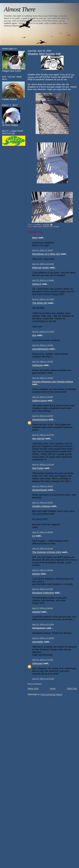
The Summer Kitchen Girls (47, 552)
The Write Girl (40, 303)
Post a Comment (35, 684)
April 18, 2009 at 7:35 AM (43, 250)
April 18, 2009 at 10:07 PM (43, 435)
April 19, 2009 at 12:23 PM (43, 625)
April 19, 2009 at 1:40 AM (43, 486)
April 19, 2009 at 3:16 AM (43, 503)
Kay (34, 335)
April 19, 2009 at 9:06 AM (43, 570)
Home (53, 688)
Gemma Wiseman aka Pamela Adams (53, 382)
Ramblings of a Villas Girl (46, 254)
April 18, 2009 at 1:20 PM (43, 345)
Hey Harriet (38, 439)
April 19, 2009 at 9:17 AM (43, 589)
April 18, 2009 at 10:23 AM (43, 264)
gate (40, 227)
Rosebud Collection (43, 593)
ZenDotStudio (40, 490)
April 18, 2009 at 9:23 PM (43, 416)
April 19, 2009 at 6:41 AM (43, 549)
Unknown (37, 663)
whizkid (36, 612)
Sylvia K (37, 284)
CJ (34, 536)
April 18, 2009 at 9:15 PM (43, 397)
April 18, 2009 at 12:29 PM (43, 332)
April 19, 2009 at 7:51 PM (43, 660)
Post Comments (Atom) (51, 694)
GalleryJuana (39, 401)
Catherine (38, 365)
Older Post (72, 688)
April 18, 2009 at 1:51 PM (43, 362)
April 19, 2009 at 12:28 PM (43, 638)
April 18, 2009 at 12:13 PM (43, 299)
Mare (35, 238)
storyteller (38, 642)
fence (35, 227)
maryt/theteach (40, 349)
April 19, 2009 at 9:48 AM (43, 608)
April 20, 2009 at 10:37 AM (43, 679)
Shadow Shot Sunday (51, 227)
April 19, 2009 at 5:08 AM (43, 532)
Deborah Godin (41, 268)
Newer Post (33, 688)
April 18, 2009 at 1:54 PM (43, 378)
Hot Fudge (38, 468)
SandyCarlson (40, 420)
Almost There (20, 9)
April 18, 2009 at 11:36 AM (43, 280)
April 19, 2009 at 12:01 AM (43, 465)
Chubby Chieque (41, 506)
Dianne (36, 574)
